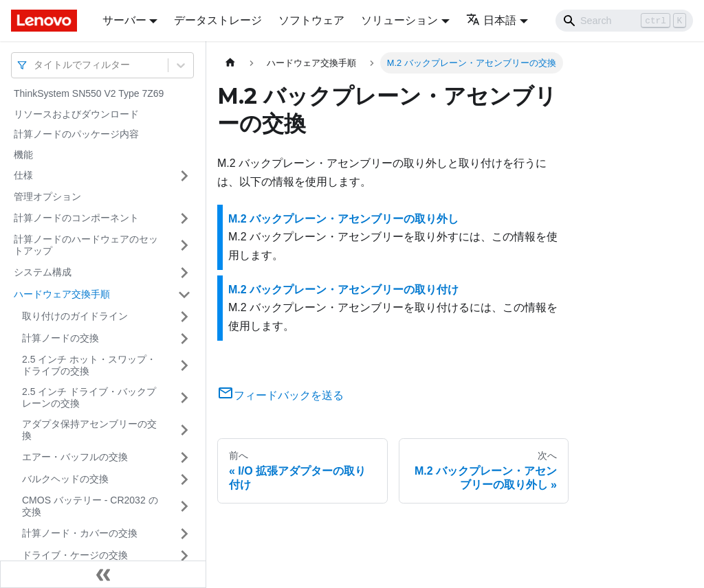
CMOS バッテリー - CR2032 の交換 (90, 506)
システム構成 (43, 272)
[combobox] (35, 65)
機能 (23, 155)
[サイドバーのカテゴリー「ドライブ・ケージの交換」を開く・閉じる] (184, 556)
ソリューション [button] (399, 20)
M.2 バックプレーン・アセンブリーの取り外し (343, 219)
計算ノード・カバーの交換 (80, 533)
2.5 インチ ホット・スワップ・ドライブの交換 (89, 365)
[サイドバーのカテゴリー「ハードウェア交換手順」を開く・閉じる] (184, 295)
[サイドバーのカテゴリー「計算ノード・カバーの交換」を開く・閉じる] (184, 534)
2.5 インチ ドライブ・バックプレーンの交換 (89, 398)
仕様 (23, 175)
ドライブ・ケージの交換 (75, 555)
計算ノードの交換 (60, 338)
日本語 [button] (491, 20)
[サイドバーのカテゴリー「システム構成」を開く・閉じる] (184, 273)
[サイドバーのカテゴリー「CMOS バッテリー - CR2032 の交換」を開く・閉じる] (184, 507)
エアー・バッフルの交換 (75, 457)
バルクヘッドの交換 (65, 479)
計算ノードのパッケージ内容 (76, 134)
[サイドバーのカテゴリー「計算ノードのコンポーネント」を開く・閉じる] (184, 218)
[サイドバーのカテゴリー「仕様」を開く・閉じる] (184, 176)
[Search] (624, 21)
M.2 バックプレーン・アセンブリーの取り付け (343, 290)
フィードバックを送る (280, 395)
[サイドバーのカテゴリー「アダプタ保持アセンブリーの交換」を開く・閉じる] (184, 430)
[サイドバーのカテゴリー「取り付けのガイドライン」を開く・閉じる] (184, 317)
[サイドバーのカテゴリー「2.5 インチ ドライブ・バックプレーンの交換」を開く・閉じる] (184, 398)
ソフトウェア (311, 20)
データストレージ (218, 20)
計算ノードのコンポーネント (76, 218)
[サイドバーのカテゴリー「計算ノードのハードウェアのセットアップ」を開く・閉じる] (184, 246)
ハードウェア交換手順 (62, 294)
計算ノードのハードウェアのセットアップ (86, 245)
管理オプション (47, 196)
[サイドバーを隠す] (103, 574)
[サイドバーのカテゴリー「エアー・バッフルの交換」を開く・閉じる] (184, 457)
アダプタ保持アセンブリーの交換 (89, 430)
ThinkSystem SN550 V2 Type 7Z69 (89, 93)
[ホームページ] (230, 63)
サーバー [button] (124, 20)
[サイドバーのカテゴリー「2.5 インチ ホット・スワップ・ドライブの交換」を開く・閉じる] (184, 366)
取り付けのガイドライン (75, 316)
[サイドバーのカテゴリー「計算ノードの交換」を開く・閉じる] (184, 339)
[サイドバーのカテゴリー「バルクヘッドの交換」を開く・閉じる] (184, 479)
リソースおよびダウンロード (76, 114)
